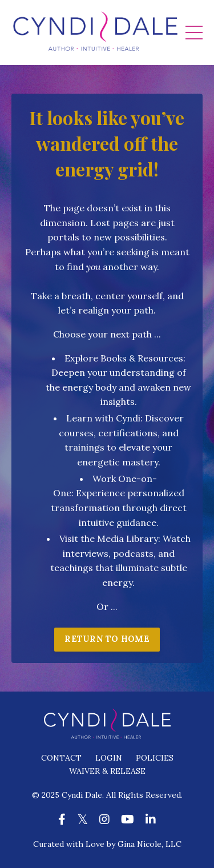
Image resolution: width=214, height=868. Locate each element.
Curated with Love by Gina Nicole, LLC (107, 844)
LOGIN (109, 758)
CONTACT (61, 758)
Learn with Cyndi (103, 418)
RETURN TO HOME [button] (107, 639)
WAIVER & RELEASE (107, 771)
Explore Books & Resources (124, 358)
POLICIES (155, 758)
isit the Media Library (112, 539)
